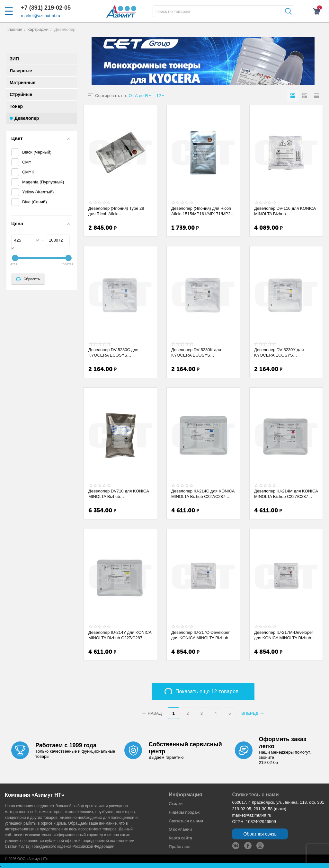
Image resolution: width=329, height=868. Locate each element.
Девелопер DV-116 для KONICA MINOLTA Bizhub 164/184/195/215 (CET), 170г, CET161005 (285, 211)
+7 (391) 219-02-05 (46, 8)
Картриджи (38, 29)
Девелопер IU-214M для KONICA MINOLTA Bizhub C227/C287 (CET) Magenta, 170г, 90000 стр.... (286, 494)
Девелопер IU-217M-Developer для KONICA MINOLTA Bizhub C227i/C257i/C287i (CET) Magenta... (284, 635)
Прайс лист (180, 847)
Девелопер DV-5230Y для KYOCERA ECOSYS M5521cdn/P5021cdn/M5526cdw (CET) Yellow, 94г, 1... (285, 352)
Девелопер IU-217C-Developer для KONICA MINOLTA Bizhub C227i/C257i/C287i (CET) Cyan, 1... (201, 635)
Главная (14, 29)
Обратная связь (260, 834)
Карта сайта (180, 838)
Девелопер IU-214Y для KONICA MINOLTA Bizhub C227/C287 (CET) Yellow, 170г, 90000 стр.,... (120, 635)
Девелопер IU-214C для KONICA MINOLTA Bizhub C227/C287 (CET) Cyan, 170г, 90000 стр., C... (203, 494)
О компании (180, 829)
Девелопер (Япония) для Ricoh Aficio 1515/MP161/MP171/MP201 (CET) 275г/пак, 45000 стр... (203, 211)
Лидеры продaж (184, 812)
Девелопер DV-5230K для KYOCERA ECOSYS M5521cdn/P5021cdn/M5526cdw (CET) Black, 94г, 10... (202, 352)
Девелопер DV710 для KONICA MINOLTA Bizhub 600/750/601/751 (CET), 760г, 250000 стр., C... (119, 494)
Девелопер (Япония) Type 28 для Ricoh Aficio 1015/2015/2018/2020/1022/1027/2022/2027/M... (120, 211)
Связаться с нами (186, 821)
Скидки (176, 804)
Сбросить (28, 279)
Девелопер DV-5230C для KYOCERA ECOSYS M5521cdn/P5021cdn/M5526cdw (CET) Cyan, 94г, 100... (119, 352)
